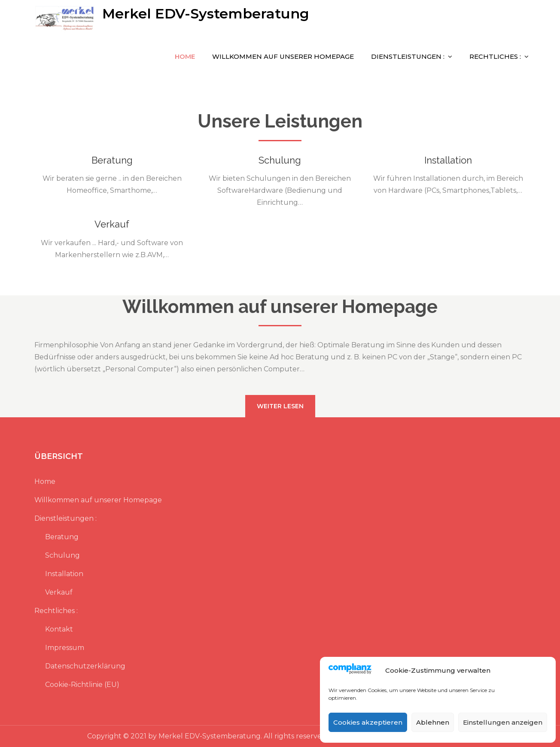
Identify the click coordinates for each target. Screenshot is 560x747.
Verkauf (112, 224)
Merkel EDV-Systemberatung (206, 14)
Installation (448, 160)
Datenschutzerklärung (85, 666)
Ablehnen (433, 722)
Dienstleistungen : (408, 56)
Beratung (112, 160)
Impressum (65, 648)
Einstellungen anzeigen (503, 722)
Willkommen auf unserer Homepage (283, 56)
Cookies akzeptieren (368, 722)
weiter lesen (280, 406)
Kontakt (59, 629)
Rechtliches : (495, 56)
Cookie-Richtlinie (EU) (82, 685)
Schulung (280, 160)
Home (185, 56)
